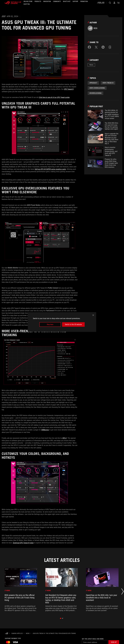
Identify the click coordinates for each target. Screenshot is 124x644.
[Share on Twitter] (96, 47)
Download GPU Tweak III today (23, 543)
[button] (38, 1)
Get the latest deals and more (93, 639)
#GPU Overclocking (97, 88)
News (91, 65)
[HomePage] (7, 634)
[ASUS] (101, 3)
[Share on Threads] (110, 47)
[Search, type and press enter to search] (110, 3)
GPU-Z (65, 438)
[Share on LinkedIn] (103, 47)
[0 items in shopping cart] (118, 3)
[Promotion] (84, 1)
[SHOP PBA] (27, 4)
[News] (28, 633)
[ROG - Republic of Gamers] (13, 3)
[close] (93, 315)
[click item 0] (61, 618)
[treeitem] (21, 590)
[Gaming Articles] (17, 633)
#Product (93, 83)
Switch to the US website (73, 324)
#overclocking (95, 93)
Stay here (50, 324)
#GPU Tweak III (108, 83)
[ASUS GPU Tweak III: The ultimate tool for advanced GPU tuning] (54, 633)
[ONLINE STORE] (28, 1)
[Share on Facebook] (89, 47)
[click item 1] (63, 618)
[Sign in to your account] (114, 3)
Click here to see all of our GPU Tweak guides (54, 97)
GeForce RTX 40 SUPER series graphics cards (50, 169)
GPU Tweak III (69, 89)
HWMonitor (45, 430)
